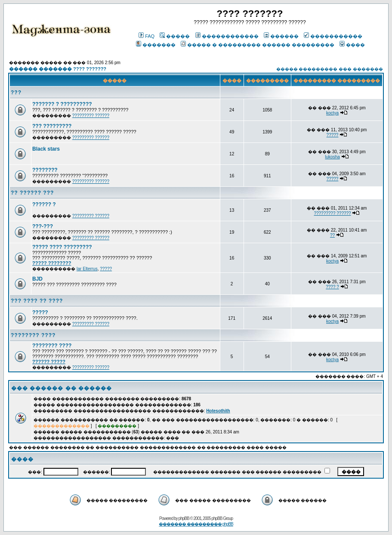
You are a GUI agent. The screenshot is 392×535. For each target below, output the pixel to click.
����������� (333, 36)
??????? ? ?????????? (62, 104)
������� (156, 45)
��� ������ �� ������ (62, 388)
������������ (227, 36)
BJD (37, 279)
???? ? (332, 287)
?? (332, 235)
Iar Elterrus (87, 269)
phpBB (184, 518)
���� (352, 45)
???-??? (43, 226)
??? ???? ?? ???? (37, 301)
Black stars (46, 149)
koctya (332, 113)
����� (175, 36)
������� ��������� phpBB (196, 524)
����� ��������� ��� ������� (330, 69)
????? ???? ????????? (62, 247)
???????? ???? (33, 335)
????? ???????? (52, 263)
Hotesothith (218, 411)
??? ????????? (52, 126)
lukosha (332, 157)
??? (16, 93)
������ (281, 36)
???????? (45, 170)
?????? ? (44, 204)
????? (333, 135)
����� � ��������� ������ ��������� (258, 45)
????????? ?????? (91, 116)
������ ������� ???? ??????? (58, 69)
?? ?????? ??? (32, 193)
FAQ (147, 36)
